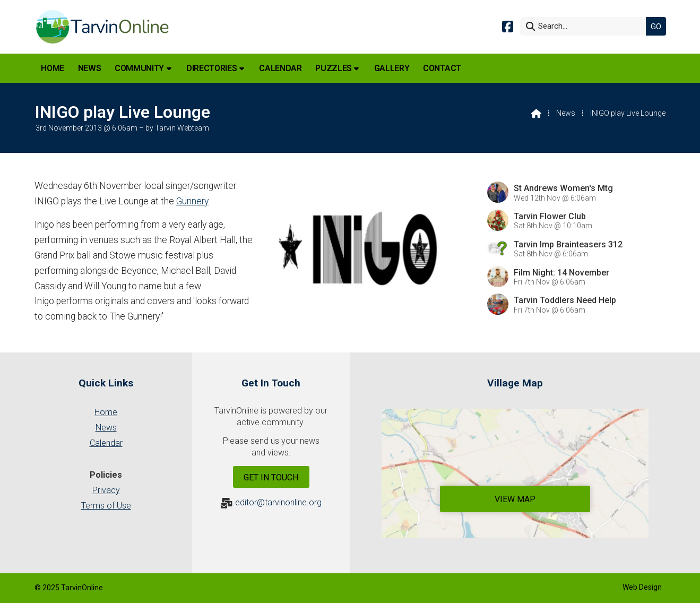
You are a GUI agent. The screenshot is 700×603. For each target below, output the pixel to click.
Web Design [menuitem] (642, 587)
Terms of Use (106, 506)
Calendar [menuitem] (280, 68)
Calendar (106, 443)
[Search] (586, 26)
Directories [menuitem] (211, 68)
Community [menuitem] (139, 68)
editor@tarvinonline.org (278, 502)
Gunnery (192, 201)
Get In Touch (271, 477)
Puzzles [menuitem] (334, 68)
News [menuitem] (90, 68)
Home (106, 412)
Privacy (106, 490)
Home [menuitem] (53, 68)
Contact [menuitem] (442, 68)
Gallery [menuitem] (392, 68)
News (566, 113)
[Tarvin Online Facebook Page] (508, 26)
